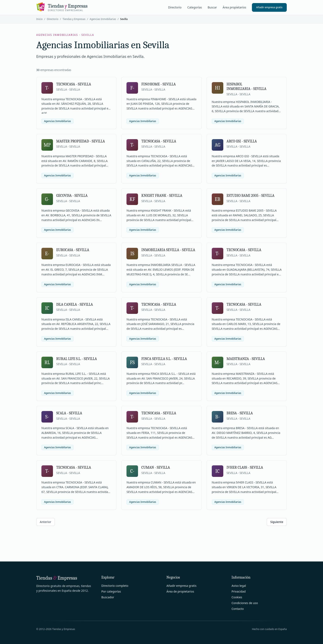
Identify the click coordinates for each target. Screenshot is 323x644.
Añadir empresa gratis (269, 7)
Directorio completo (115, 586)
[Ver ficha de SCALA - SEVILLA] (76, 431)
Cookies (237, 597)
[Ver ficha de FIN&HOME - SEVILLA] (161, 103)
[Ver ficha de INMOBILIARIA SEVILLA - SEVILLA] (161, 267)
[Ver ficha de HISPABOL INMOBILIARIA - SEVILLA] (247, 103)
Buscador (108, 597)
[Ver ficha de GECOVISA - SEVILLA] (76, 213)
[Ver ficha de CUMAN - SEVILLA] (161, 485)
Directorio (175, 7)
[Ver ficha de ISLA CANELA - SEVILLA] (76, 322)
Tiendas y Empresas (74, 19)
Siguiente (277, 522)
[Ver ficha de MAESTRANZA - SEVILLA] (247, 376)
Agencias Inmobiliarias (103, 19)
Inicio (39, 19)
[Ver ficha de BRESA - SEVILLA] (247, 431)
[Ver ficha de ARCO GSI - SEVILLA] (247, 159)
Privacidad (239, 591)
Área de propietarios (180, 591)
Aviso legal (239, 586)
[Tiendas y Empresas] (62, 7)
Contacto (238, 609)
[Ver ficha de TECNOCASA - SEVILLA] (76, 103)
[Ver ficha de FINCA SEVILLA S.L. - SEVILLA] (161, 376)
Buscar (212, 7)
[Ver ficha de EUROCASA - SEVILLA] (76, 267)
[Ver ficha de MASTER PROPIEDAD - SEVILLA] (76, 159)
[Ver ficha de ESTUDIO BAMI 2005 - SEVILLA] (247, 213)
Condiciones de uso (245, 603)
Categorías (195, 7)
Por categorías (111, 591)
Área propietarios (234, 7)
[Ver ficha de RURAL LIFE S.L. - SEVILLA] (76, 376)
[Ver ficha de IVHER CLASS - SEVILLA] (247, 485)
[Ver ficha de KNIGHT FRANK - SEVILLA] (161, 213)
